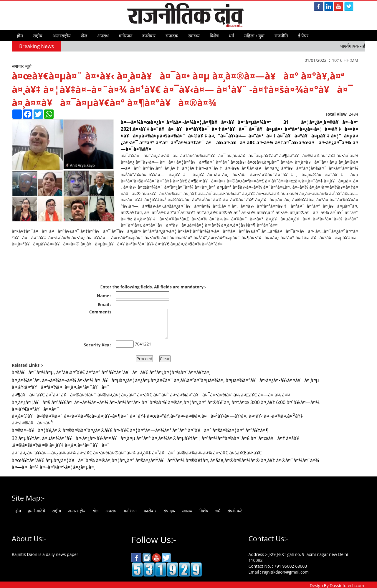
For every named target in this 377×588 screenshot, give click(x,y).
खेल (84, 36)
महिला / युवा (254, 36)
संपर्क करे (235, 511)
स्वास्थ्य (194, 36)
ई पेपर (303, 36)
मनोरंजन (125, 36)
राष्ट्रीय (38, 36)
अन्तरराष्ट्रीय (62, 36)
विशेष (214, 36)
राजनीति (281, 36)
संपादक (172, 36)
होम (20, 36)
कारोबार (149, 36)
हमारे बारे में (37, 511)
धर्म (232, 36)
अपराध (103, 36)
